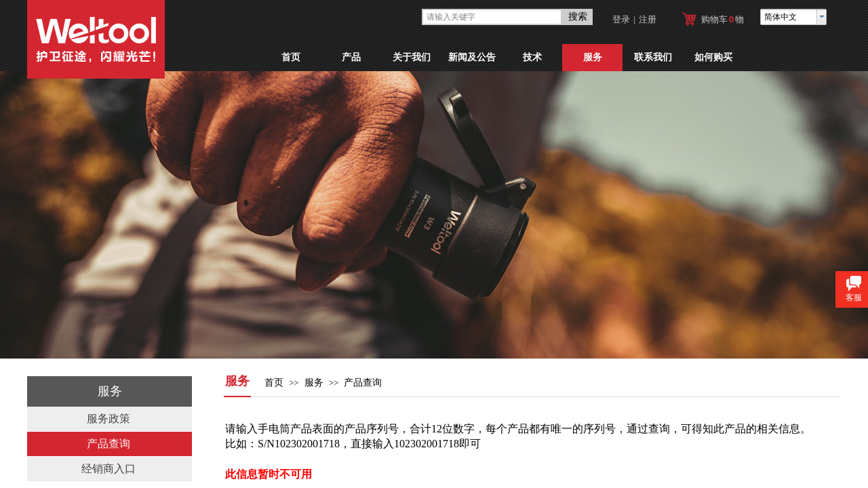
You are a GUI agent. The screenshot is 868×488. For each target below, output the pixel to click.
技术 (532, 57)
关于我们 (412, 57)
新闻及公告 (472, 57)
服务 (593, 57)
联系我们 (653, 57)
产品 (351, 57)
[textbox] (492, 17)
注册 (648, 19)
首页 (291, 57)
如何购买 (713, 57)
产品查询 (363, 383)
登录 (621, 19)
